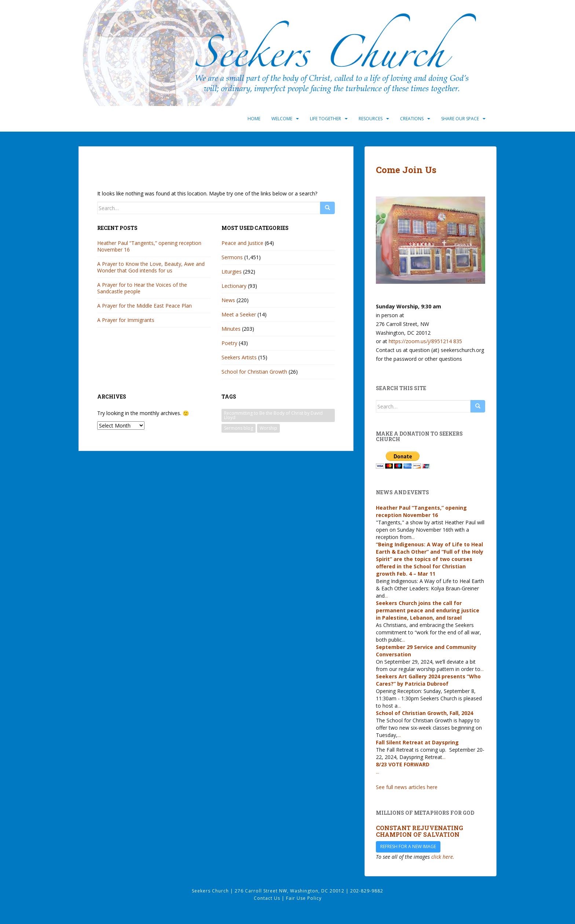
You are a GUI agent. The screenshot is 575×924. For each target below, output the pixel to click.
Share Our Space (460, 119)
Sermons (232, 257)
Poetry (229, 343)
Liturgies (232, 272)
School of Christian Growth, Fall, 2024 (424, 713)
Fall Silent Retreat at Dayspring (417, 742)
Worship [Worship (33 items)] (268, 428)
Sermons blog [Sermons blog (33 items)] (239, 428)
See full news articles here (407, 787)
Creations (412, 119)
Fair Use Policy (304, 898)
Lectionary (234, 286)
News (228, 300)
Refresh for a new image (408, 846)
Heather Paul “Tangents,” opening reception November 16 (149, 246)
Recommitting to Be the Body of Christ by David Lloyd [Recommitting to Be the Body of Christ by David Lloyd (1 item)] (273, 415)
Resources (371, 119)
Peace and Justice (242, 243)
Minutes (231, 329)
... (413, 537)
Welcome (282, 119)
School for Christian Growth (254, 372)
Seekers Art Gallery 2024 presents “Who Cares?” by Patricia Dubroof (428, 680)
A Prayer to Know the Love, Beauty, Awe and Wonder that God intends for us (151, 267)
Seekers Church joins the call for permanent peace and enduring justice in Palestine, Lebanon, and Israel (428, 610)
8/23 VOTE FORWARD (403, 764)
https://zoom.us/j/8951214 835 (425, 341)
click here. (443, 857)
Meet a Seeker (239, 314)
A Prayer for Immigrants (126, 320)
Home (254, 119)
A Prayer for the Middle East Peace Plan (144, 306)
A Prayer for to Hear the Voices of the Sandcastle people (142, 288)
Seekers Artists (239, 357)
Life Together (325, 119)
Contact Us (268, 898)
